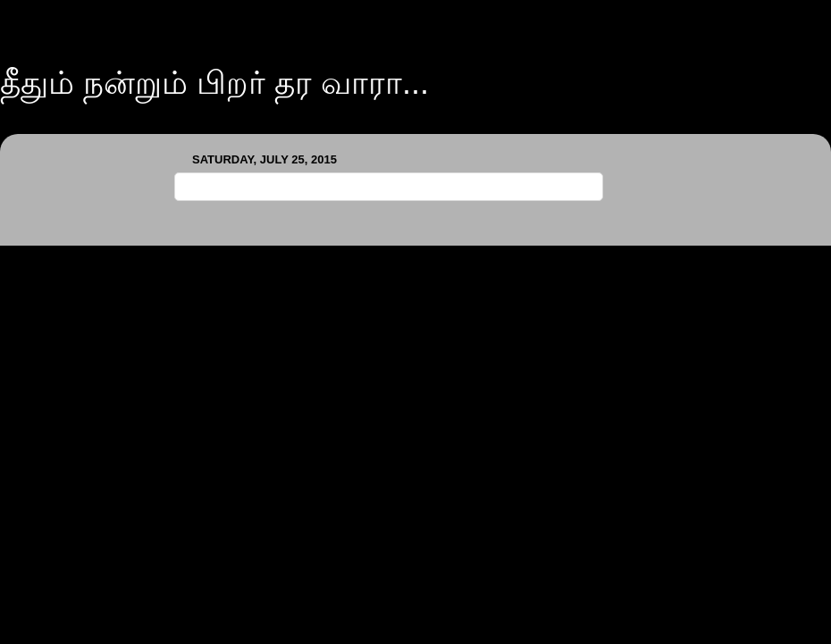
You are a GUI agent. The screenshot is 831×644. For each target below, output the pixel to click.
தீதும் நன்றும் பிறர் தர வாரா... (214, 83)
